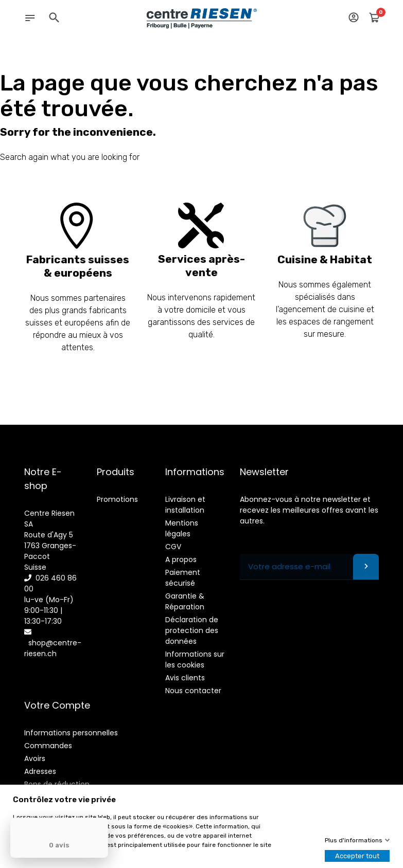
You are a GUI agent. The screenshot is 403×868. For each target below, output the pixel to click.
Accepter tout (357, 856)
